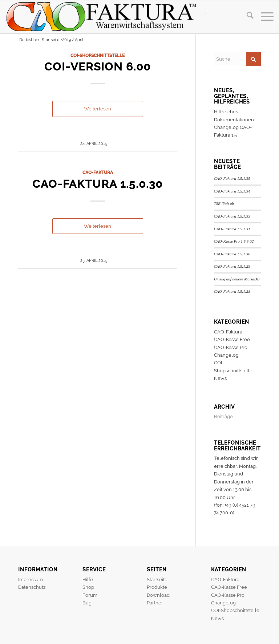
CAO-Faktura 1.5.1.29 (232, 266)
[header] (125, 17)
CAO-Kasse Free (232, 339)
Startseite (157, 580)
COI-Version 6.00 (98, 67)
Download (158, 595)
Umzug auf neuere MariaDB (237, 279)
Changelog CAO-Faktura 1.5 (233, 131)
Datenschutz (32, 587)
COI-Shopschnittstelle (98, 56)
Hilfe (88, 580)
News (220, 378)
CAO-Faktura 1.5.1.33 (232, 216)
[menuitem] (246, 17)
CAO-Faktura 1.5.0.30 (98, 184)
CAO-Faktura (98, 173)
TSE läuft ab (224, 203)
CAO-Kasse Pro (231, 347)
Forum (90, 595)
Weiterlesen (98, 109)
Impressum (31, 580)
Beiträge (223, 416)
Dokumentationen (234, 120)
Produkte (157, 587)
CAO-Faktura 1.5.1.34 (232, 191)
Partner (155, 603)
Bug (87, 603)
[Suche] (246, 17)
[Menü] (264, 17)
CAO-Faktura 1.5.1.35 (232, 178)
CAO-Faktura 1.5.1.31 (232, 229)
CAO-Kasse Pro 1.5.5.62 (234, 241)
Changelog (226, 355)
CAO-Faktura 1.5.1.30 (232, 254)
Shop (88, 587)
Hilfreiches (226, 112)
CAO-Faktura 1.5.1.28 (232, 291)
